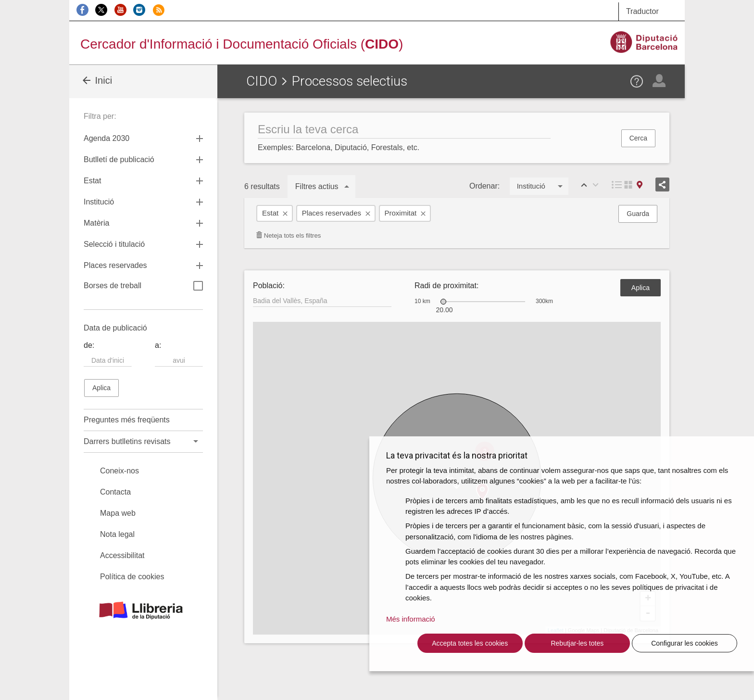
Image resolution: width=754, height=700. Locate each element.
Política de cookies (132, 577)
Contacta (115, 492)
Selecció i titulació (114, 244)
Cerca (638, 138)
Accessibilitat (122, 555)
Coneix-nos (119, 471)
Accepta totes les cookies (470, 643)
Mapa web (118, 513)
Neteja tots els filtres (288, 235)
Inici (96, 80)
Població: (269, 286)
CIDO (262, 81)
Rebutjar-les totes (577, 643)
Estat (270, 213)
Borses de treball (143, 287)
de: (89, 345)
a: (158, 345)
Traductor (642, 11)
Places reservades (332, 213)
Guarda (638, 214)
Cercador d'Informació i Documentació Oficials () (242, 44)
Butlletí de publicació (119, 159)
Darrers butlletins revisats (127, 441)
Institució (99, 202)
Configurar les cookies (685, 643)
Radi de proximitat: (446, 286)
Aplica (641, 288)
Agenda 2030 (107, 138)
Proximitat (401, 213)
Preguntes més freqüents (127, 420)
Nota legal (117, 534)
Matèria (96, 223)
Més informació (411, 619)
